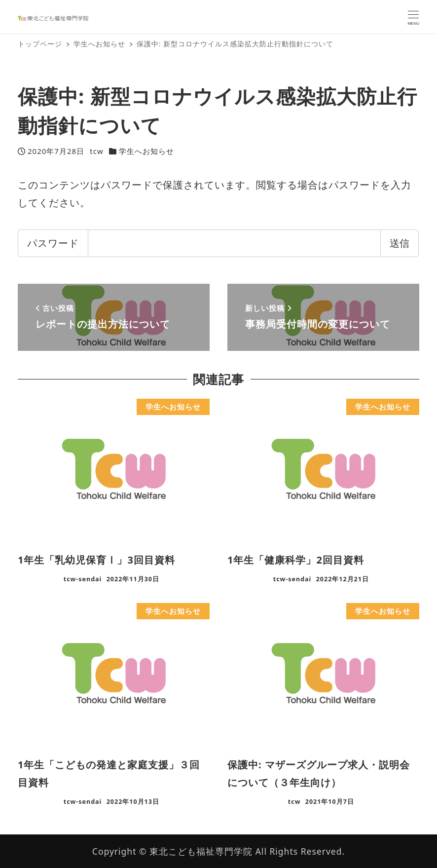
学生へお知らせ (146, 151)
